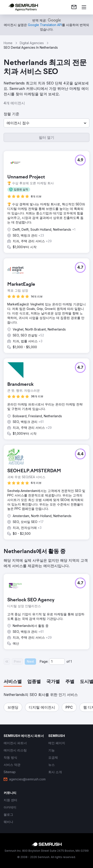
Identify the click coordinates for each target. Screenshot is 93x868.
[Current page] (57, 662)
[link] (74, 7)
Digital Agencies (32, 43)
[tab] (13, 682)
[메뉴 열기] (84, 7)
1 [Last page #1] (71, 661)
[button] (46, 123)
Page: (44, 661)
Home (8, 43)
